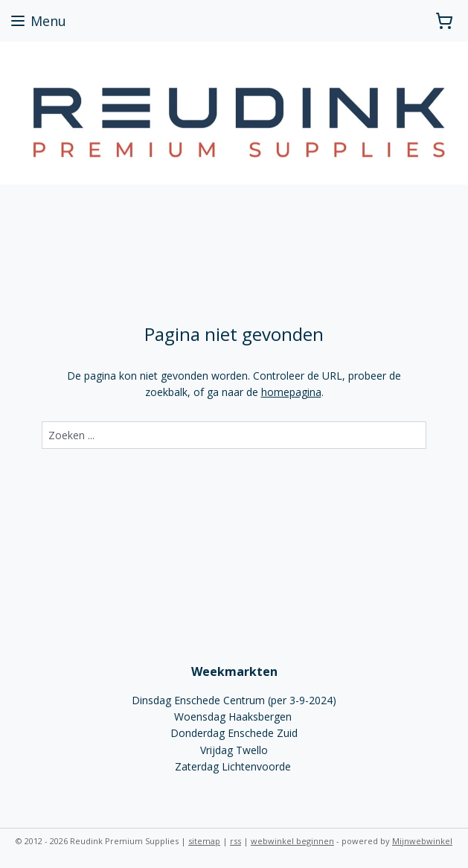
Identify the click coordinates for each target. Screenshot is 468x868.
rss (235, 841)
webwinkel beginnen (292, 841)
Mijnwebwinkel (422, 841)
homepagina (291, 392)
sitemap (204, 841)
